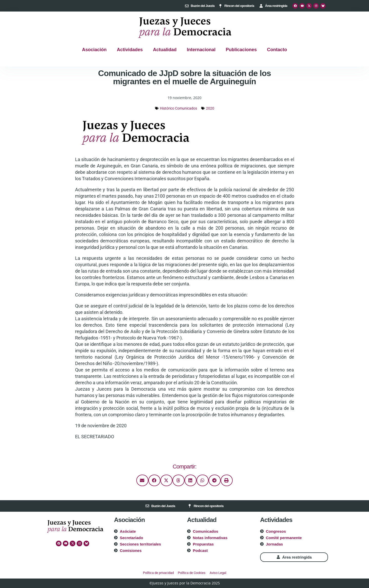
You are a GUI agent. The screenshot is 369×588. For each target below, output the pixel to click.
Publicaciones (241, 50)
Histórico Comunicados (178, 108)
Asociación (94, 50)
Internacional (201, 50)
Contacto (277, 50)
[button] (142, 480)
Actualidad (165, 50)
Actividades (130, 50)
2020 (210, 108)
